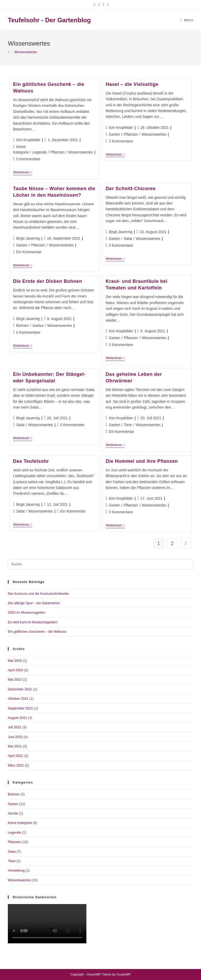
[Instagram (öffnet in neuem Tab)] (99, 4)
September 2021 (20, 708)
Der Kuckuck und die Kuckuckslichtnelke (38, 594)
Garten (115, 134)
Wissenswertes (26, 52)
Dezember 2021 (20, 689)
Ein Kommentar (29, 252)
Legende (40, 152)
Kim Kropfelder (28, 140)
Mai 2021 (15, 746)
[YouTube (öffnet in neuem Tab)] (104, 4)
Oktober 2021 (18, 699)
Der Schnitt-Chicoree (131, 189)
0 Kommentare (28, 159)
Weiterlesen (23, 173)
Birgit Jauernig (28, 238)
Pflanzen (57, 152)
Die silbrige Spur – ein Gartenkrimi (34, 603)
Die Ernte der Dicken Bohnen (48, 281)
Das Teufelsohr (31, 461)
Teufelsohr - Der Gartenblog (49, 20)
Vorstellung (16, 870)
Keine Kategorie (20, 823)
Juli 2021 (15, 727)
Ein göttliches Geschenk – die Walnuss (37, 632)
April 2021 (16, 756)
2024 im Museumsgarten (27, 612)
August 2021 (17, 718)
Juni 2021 (15, 737)
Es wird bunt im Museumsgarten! (33, 622)
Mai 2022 (15, 679)
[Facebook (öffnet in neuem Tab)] (95, 4)
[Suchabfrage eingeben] (100, 564)
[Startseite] (9, 52)
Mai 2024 (15, 661)
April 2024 (16, 670)
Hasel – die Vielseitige (132, 84)
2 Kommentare (121, 141)
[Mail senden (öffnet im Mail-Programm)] (107, 4)
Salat (128, 239)
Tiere (128, 425)
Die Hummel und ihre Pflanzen (142, 461)
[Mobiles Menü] (187, 20)
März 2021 (16, 765)
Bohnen (23, 326)
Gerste (13, 813)
